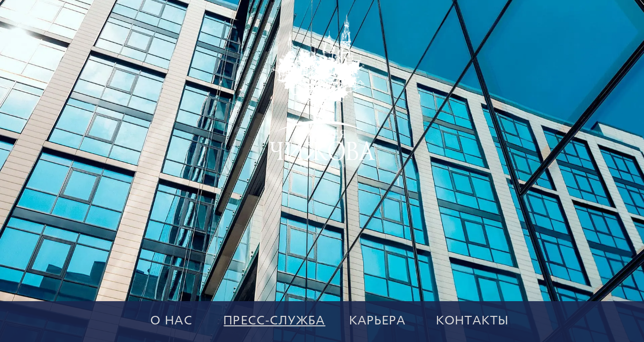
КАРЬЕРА (378, 321)
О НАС (172, 321)
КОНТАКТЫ (473, 321)
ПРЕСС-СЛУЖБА (274, 321)
